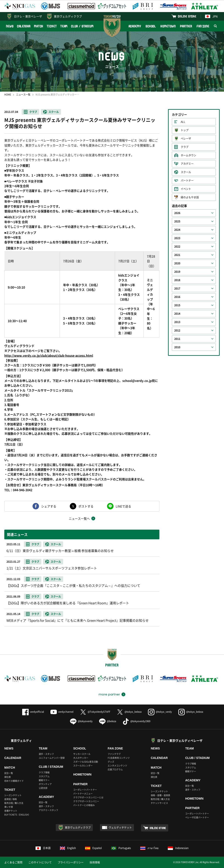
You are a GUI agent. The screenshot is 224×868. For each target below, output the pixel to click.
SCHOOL (151, 26)
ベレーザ (186, 139)
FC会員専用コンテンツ (119, 758)
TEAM (64, 26)
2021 (177, 255)
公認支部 (43, 788)
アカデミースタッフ (48, 810)
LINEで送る (123, 506)
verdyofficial (33, 712)
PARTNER (186, 26)
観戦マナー (44, 780)
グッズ (111, 762)
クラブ (33, 112)
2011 (177, 339)
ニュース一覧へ (79, 518)
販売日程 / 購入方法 (14, 803)
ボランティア (45, 784)
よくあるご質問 (13, 862)
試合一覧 (9, 773)
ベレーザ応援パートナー (197, 817)
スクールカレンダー (83, 765)
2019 (177, 272)
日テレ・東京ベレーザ (28, 16)
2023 (177, 238)
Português (121, 848)
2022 (177, 247)
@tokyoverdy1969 (136, 721)
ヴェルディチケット (120, 828)
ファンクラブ (114, 754)
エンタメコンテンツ (117, 765)
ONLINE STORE (187, 16)
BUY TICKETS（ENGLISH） (17, 815)
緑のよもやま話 (190, 197)
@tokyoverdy (81, 721)
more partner (109, 694)
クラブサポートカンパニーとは (88, 797)
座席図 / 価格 (11, 799)
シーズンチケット (13, 795)
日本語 (43, 848)
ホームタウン (188, 155)
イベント (186, 189)
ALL (183, 122)
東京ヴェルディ (21, 740)
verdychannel (62, 712)
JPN (211, 16)
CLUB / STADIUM (82, 26)
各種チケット (11, 811)
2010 (177, 347)
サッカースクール (82, 754)
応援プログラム (115, 769)
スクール (54, 112)
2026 (177, 213)
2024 (177, 230)
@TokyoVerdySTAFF (95, 712)
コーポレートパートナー (85, 790)
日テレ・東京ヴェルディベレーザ (180, 740)
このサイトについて (40, 862)
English (68, 848)
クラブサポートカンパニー (86, 801)
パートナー (187, 180)
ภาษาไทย (149, 848)
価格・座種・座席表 (160, 795)
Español (93, 848)
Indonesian (178, 848)
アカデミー (187, 164)
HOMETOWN (168, 26)
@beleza (108, 721)
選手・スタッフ (46, 754)
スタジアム (44, 776)
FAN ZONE (203, 26)
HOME (8, 95)
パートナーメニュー (83, 793)
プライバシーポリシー (71, 862)
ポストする (86, 506)
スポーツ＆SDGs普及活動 (86, 762)
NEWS (10, 26)
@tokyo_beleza (129, 712)
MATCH (39, 26)
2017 (177, 288)
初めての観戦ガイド (14, 781)
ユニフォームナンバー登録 (52, 758)
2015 (177, 305)
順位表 (8, 777)
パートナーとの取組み (84, 805)
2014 (177, 314)
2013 (177, 322)
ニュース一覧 (23, 95)
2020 (177, 263)
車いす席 (9, 807)
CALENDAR (24, 26)
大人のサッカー (81, 758)
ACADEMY (135, 26)
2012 (177, 330)
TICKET (52, 26)
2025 (177, 221)
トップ (185, 130)
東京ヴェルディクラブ (68, 16)
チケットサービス (159, 803)
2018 (177, 280)
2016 (177, 297)
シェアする (49, 506)
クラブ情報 (44, 772)
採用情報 (95, 862)
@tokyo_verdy (160, 712)
